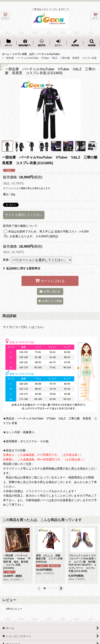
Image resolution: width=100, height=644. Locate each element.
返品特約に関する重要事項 (22, 268)
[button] (5, 16)
